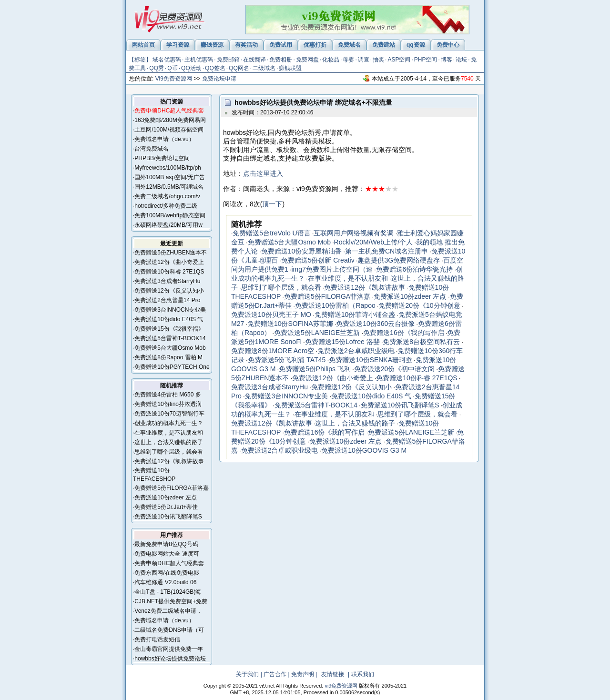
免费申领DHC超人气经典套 (169, 563)
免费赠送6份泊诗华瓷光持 (415, 269)
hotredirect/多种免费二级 (166, 206)
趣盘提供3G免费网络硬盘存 (399, 260)
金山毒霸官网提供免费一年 (169, 649)
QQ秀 (157, 68)
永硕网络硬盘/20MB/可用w (168, 225)
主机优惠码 (199, 60)
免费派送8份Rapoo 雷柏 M (168, 357)
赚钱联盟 (290, 68)
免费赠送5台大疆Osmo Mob (170, 348)
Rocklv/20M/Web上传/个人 (373, 242)
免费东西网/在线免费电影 (167, 573)
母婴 (348, 60)
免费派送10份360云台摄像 (375, 324)
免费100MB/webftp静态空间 (170, 215)
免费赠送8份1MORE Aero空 (273, 351)
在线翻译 (254, 60)
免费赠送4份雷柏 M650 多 (168, 395)
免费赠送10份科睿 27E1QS (169, 272)
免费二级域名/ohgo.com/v (167, 196)
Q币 (172, 68)
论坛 (461, 60)
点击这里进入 (263, 173)
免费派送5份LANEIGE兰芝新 (317, 333)
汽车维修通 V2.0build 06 (165, 582)
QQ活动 (191, 68)
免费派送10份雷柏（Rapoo (335, 305)
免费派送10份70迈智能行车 (169, 414)
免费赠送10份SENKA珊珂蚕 (371, 360)
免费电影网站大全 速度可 (167, 554)
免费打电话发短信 (157, 639)
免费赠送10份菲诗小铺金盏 (355, 314)
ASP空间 (399, 60)
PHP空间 (426, 60)
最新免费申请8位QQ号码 (166, 544)
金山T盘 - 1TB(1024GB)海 (168, 592)
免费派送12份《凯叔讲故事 (169, 461)
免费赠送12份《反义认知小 (169, 291)
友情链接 (333, 674)
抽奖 (378, 60)
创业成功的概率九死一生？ (169, 423)
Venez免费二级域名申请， (168, 611)
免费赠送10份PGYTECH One (172, 367)
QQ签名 (215, 68)
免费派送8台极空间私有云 (421, 342)
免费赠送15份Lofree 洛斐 (342, 342)
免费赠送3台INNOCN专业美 (170, 310)
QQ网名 (239, 68)
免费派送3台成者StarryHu (167, 281)
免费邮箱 (228, 60)
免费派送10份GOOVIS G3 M (364, 450)
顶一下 (272, 204)
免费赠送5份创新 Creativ (318, 260)
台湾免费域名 (152, 149)
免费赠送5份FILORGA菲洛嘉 (171, 488)
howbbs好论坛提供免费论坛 (170, 659)
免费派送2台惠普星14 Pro (167, 300)
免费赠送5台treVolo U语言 (271, 233)
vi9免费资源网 (341, 686)
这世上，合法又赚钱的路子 (169, 442)
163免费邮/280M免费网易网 (170, 120)
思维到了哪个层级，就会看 (169, 452)
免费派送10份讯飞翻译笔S (168, 517)
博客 (447, 60)
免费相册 (281, 60)
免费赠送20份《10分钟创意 (419, 305)
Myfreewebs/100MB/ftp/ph (168, 168)
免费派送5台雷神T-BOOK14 (170, 338)
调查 (364, 60)
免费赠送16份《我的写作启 (404, 333)
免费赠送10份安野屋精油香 (302, 251)
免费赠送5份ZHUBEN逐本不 (171, 253)
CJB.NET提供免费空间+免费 (171, 601)
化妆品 (331, 60)
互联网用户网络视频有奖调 (354, 233)
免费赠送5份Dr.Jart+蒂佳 (166, 507)
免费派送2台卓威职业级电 (356, 351)
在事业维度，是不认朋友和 (169, 433)
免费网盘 (307, 60)
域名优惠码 (167, 60)
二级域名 (264, 68)
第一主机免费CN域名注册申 (386, 251)
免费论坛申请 (219, 79)
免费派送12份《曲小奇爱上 (169, 262)
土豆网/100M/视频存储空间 (169, 130)
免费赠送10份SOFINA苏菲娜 (290, 324)
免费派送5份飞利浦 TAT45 (287, 360)
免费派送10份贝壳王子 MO (271, 314)
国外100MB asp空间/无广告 (170, 177)
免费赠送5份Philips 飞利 (315, 369)
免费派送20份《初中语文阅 (395, 369)
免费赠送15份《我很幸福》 (169, 329)
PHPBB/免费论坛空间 (162, 158)
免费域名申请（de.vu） (164, 139)
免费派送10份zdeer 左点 (166, 497)
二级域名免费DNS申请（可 (169, 630)
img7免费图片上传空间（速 (332, 269)
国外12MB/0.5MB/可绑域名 (169, 187)
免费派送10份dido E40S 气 (169, 319)
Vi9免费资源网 (174, 79)
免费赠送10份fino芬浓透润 (168, 404)
